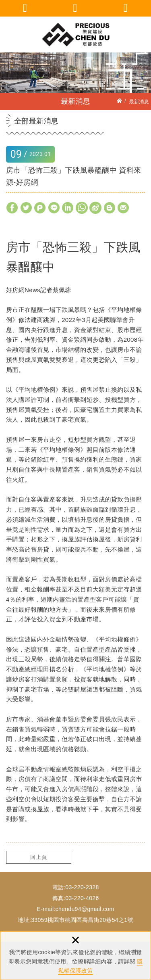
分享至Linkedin (68, 208)
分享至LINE (54, 208)
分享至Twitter (26, 208)
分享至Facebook (12, 208)
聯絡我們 (75, 8)
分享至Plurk (40, 208)
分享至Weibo (95, 208)
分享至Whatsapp (82, 208)
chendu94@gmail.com (85, 909)
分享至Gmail (123, 208)
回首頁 (126, 8)
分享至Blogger (110, 208)
